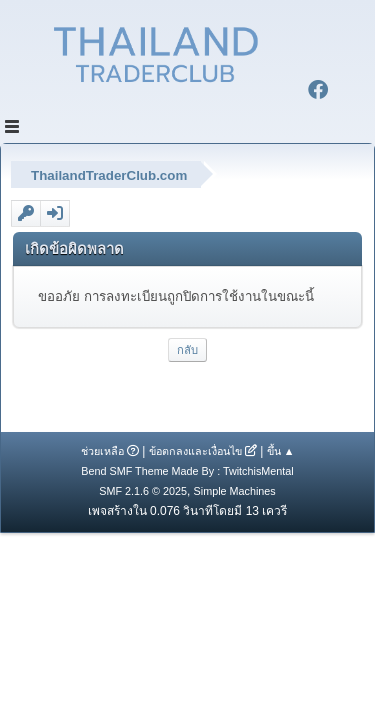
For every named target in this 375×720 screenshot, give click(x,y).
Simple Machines (235, 491)
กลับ (187, 350)
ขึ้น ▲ (281, 451)
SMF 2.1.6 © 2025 (143, 491)
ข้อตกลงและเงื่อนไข (195, 451)
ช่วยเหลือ (102, 451)
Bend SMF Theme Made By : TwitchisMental (187, 471)
